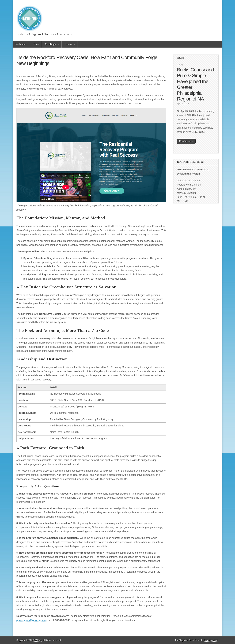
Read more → (186, 141)
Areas (69, 44)
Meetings (51, 44)
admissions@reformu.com (32, 620)
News (36, 44)
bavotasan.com (211, 640)
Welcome (21, 44)
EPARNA (37, 640)
